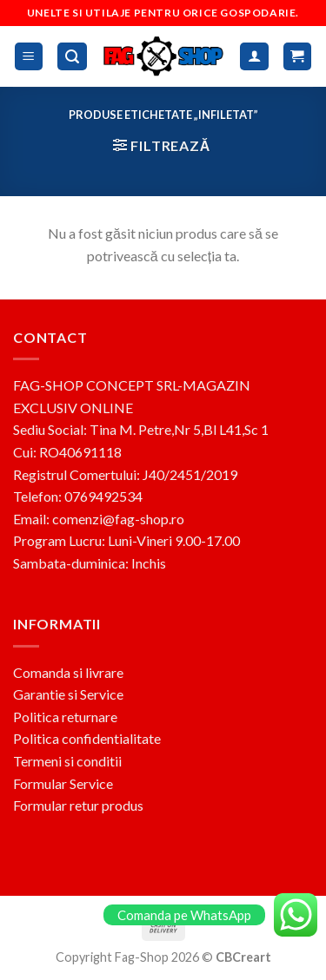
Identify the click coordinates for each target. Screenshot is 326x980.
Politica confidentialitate (87, 738)
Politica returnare (65, 717)
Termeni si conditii (67, 761)
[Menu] (29, 57)
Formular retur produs (78, 805)
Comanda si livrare (68, 672)
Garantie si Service (68, 694)
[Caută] (72, 57)
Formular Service (63, 783)
